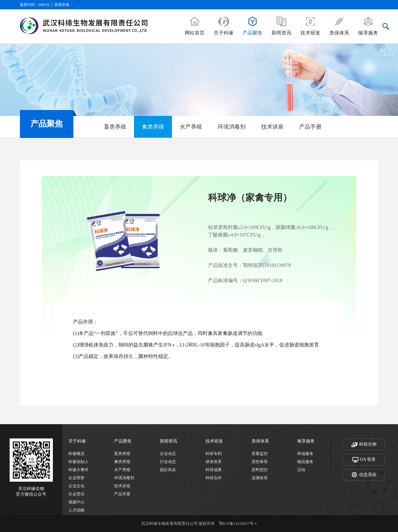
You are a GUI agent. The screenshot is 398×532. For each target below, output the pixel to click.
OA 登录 (364, 460)
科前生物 (364, 445)
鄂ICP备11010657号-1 (238, 523)
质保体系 (260, 441)
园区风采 (168, 470)
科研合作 (214, 478)
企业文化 (76, 486)
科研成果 (214, 470)
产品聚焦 (123, 441)
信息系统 (364, 475)
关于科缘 (77, 441)
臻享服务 (306, 441)
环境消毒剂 (232, 127)
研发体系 (214, 462)
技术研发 (214, 441)
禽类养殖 (153, 127)
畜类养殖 (115, 127)
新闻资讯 (169, 441)
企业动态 (168, 454)
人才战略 (76, 510)
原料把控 (260, 470)
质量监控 (260, 454)
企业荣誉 (76, 478)
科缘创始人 (79, 462)
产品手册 (310, 127)
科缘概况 (76, 454)
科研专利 (214, 454)
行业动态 (168, 462)
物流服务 (305, 462)
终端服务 (305, 454)
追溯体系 (260, 478)
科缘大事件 (79, 470)
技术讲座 (272, 127)
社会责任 (76, 494)
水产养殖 (191, 127)
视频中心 (76, 502)
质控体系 (260, 462)
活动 (301, 470)
